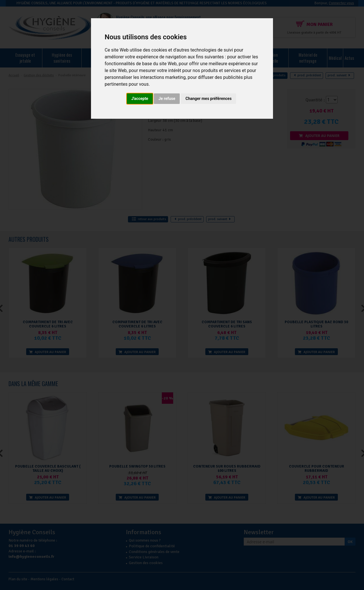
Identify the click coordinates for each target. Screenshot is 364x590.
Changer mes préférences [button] (208, 99)
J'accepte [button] (140, 99)
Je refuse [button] (167, 99)
